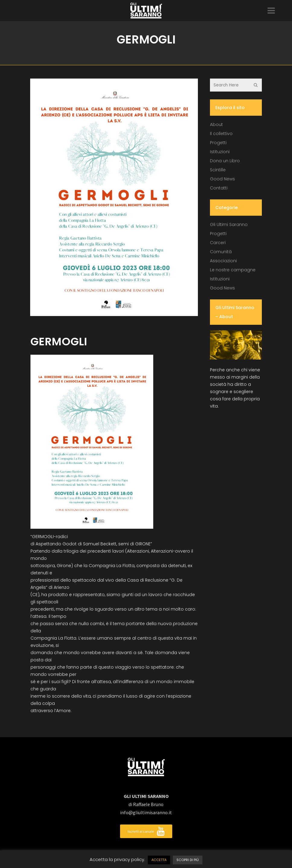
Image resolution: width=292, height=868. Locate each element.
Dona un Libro (225, 161)
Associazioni (223, 261)
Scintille (218, 170)
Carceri (218, 243)
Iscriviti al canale (146, 831)
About (216, 124)
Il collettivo (221, 134)
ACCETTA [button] (159, 860)
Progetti (218, 143)
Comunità (221, 252)
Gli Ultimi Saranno (229, 224)
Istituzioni (220, 152)
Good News (222, 179)
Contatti (219, 188)
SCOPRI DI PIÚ (188, 860)
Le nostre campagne (233, 270)
